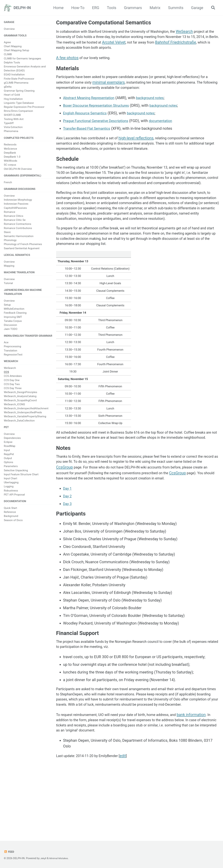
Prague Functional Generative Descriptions (99, 127)
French (8, 184)
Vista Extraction (13, 128)
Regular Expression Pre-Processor (24, 108)
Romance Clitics (14, 219)
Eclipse (8, 448)
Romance (9, 215)
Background (11, 523)
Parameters (11, 472)
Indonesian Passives (16, 207)
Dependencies (12, 444)
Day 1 (68, 535)
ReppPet (9, 460)
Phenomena (11, 132)
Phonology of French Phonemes (23, 247)
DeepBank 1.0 (12, 158)
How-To (76, 8)
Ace (6, 347)
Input (7, 456)
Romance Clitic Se (15, 223)
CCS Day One (12, 386)
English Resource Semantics (87, 119)
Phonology (10, 243)
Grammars (131, 8)
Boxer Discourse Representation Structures (100, 111)
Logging (9, 493)
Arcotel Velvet (151, 44)
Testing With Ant (14, 120)
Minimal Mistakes (60, 858)
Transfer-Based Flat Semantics (89, 134)
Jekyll (44, 858)
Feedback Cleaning (15, 317)
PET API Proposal (14, 501)
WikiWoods (11, 162)
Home (57, 8)
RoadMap (10, 452)
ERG (94, 8)
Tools (110, 8)
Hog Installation (13, 100)
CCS (6, 378)
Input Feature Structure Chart (21, 480)
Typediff (9, 124)
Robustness (11, 497)
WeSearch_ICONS (14, 410)
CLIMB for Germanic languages (22, 59)
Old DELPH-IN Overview (18, 170)
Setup (7, 309)
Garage (196, 8)
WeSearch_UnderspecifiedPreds (23, 418)
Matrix (153, 8)
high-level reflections (143, 144)
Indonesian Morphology (18, 203)
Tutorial (8, 287)
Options (8, 468)
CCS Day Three (13, 394)
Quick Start (10, 515)
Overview (9, 29)
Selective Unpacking (16, 476)
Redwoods (10, 146)
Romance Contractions (18, 227)
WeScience (10, 150)
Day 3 (68, 550)
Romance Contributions (18, 231)
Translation (11, 355)
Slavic (7, 235)
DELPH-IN (22, 8)
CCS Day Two (12, 390)
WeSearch (10, 374)
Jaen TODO (11, 333)
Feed (9, 852)
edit (130, 816)
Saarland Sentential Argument (22, 251)
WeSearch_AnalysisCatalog (20, 402)
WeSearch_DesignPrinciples (20, 398)
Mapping (9, 269)
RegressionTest (13, 359)
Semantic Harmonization (19, 239)
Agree (7, 43)
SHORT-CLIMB (12, 116)
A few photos (67, 60)
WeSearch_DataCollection (19, 426)
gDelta (8, 88)
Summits (174, 8)
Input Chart (10, 485)
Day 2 (68, 542)
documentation (169, 127)
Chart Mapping (13, 47)
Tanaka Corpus (13, 325)
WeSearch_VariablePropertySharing (25, 422)
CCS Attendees (13, 382)
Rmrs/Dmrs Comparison (18, 112)
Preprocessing (12, 351)
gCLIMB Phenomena (16, 84)
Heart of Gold (12, 96)
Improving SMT (13, 321)
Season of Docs (13, 527)
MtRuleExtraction (14, 313)
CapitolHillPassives (15, 211)
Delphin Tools (12, 64)
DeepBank (10, 154)
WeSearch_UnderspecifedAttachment (26, 414)
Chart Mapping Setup (16, 51)
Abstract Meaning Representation (92, 104)
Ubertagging (11, 489)
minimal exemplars (121, 87)
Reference (10, 519)
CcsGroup (86, 507)
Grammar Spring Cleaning (19, 92)
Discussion (10, 329)
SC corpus (10, 166)
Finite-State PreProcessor (19, 80)
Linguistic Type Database (19, 104)
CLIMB (8, 55)
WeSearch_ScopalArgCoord (20, 406)
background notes (157, 104)
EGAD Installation (14, 76)
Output (8, 464)
